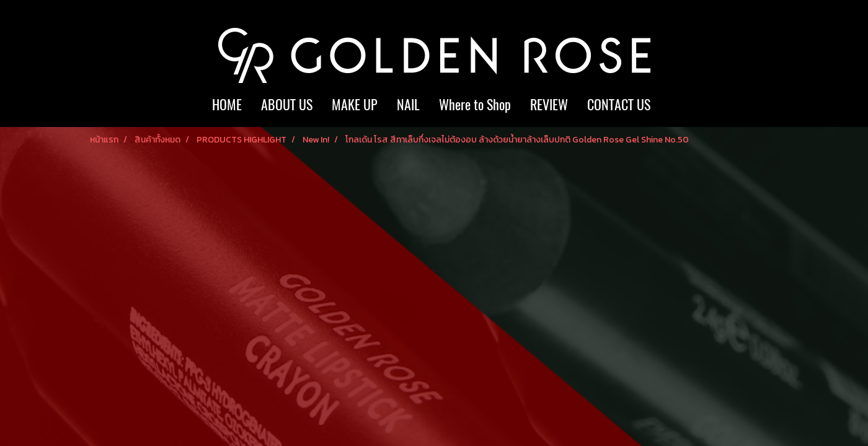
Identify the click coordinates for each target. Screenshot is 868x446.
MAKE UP (355, 105)
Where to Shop (475, 105)
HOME (227, 105)
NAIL (408, 105)
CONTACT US (619, 105)
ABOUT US (287, 105)
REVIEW (549, 105)
